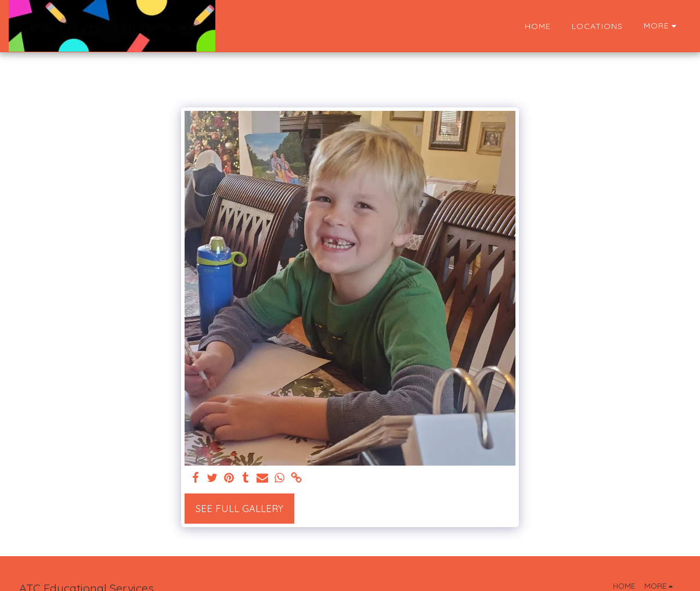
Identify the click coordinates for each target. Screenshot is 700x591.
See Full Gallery (239, 508)
